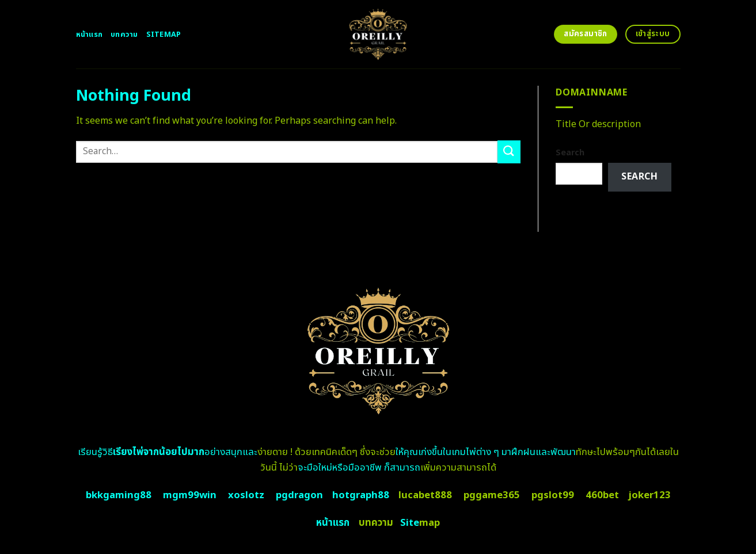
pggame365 (492, 495)
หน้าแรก (90, 35)
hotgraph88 (361, 495)
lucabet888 (425, 495)
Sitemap (164, 35)
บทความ (124, 35)
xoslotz (246, 495)
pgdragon (299, 495)
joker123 (649, 495)
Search (570, 153)
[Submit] (509, 152)
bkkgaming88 (119, 495)
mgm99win (190, 495)
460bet (602, 495)
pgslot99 (553, 495)
